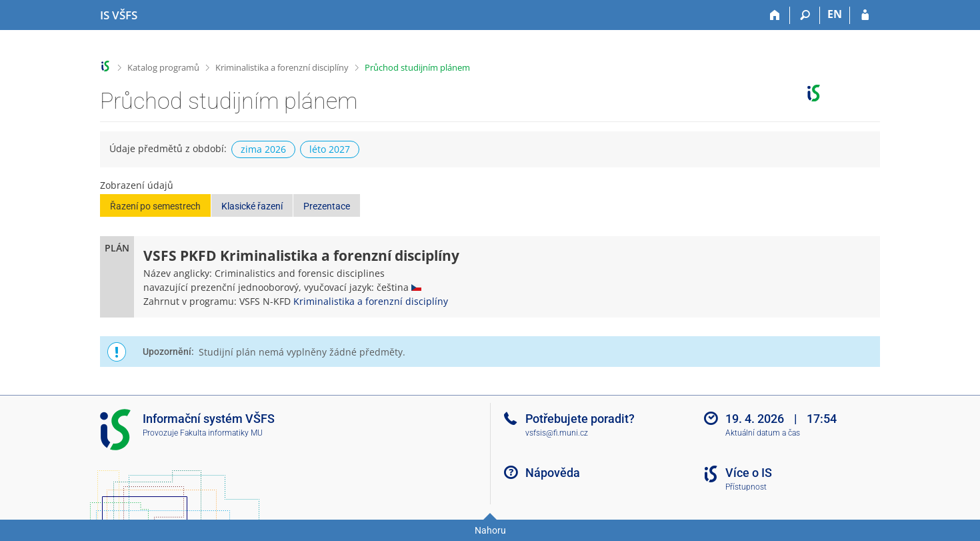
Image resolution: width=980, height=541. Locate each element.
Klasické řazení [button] (252, 206)
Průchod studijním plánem (417, 67)
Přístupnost (746, 487)
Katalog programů (163, 67)
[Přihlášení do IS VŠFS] (865, 15)
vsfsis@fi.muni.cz (557, 433)
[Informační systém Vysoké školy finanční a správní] (119, 15)
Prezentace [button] (327, 206)
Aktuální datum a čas (763, 433)
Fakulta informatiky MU (221, 433)
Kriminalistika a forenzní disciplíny (282, 67)
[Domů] (775, 15)
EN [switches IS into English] (835, 14)
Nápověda (553, 473)
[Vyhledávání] (805, 15)
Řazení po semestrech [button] (155, 206)
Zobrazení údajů (137, 185)
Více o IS (749, 473)
